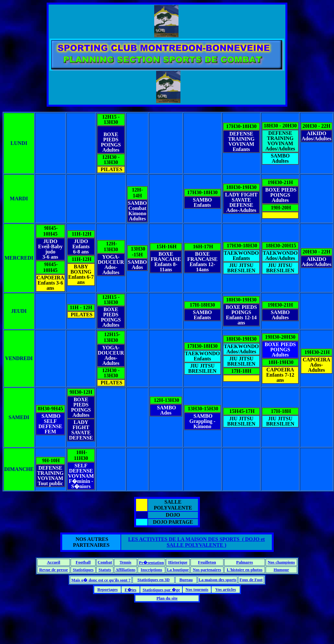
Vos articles (226, 589)
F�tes (131, 590)
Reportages (107, 589)
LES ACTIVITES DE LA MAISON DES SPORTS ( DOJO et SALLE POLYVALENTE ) (197, 542)
